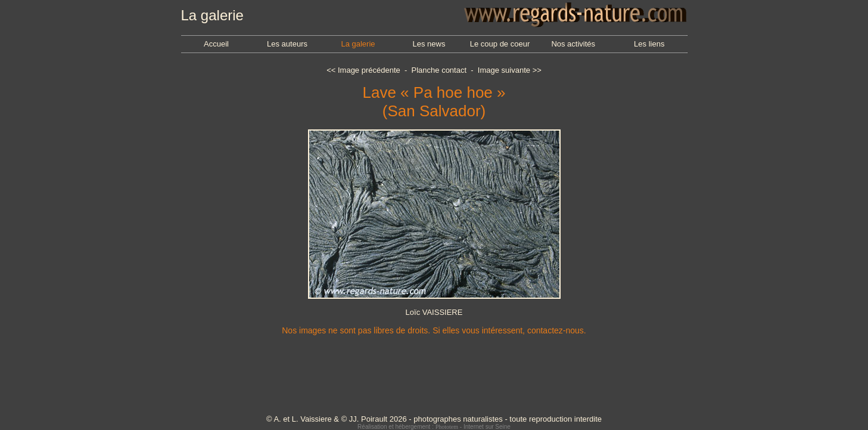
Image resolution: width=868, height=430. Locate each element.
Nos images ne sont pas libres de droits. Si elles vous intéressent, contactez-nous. (434, 330)
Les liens (649, 44)
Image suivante (504, 70)
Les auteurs (287, 44)
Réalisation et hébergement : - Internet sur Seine (434, 427)
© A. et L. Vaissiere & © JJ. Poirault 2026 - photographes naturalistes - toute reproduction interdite (434, 419)
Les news (429, 44)
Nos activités (573, 44)
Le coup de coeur (500, 44)
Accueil (216, 44)
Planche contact (439, 70)
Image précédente (369, 70)
